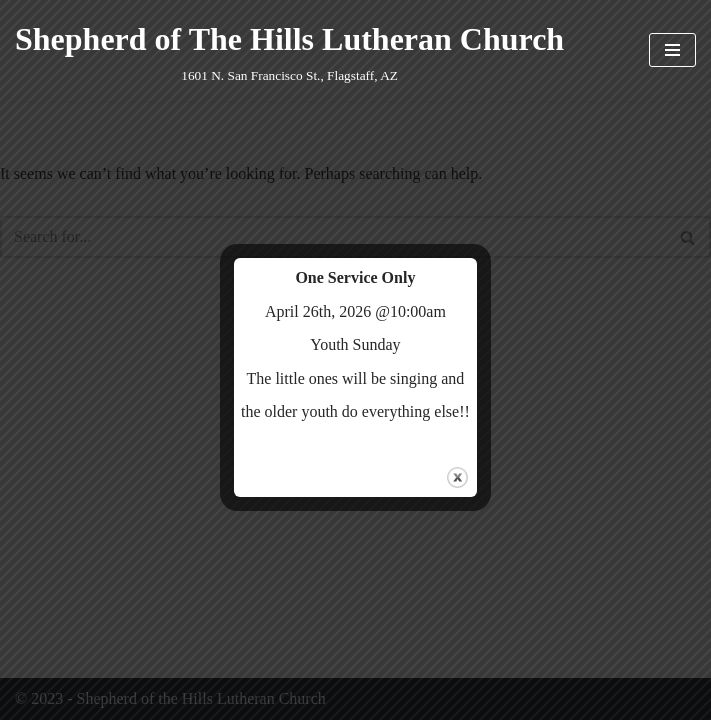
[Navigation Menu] (672, 50)
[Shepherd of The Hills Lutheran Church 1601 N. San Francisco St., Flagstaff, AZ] (289, 50)
